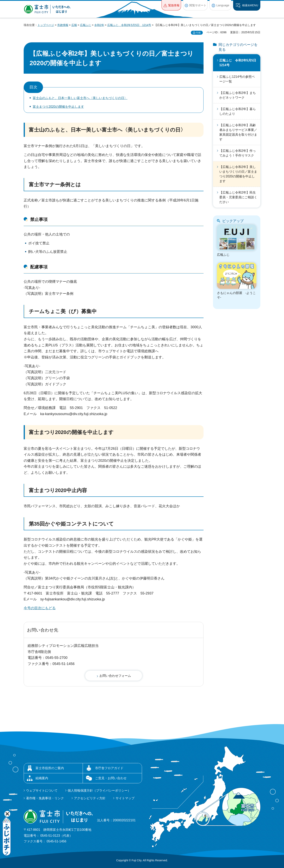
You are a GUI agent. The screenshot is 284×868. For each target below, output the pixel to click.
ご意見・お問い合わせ (111, 778)
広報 (74, 25)
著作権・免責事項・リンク (45, 798)
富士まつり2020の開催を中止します (58, 107)
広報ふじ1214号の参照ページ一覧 (237, 79)
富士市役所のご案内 (50, 768)
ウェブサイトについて (42, 791)
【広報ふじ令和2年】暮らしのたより (238, 111)
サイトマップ (125, 798)
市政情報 (63, 25)
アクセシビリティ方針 (90, 798)
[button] (171, 5)
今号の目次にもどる (40, 608)
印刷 (198, 33)
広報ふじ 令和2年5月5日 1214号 (129, 25)
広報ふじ (86, 25)
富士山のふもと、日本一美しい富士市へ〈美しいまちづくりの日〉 (80, 98)
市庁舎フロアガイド (109, 768)
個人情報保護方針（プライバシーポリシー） (99, 791)
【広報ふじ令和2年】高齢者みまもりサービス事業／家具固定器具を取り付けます (238, 132)
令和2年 (99, 25)
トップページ (46, 25)
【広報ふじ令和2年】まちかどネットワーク (238, 95)
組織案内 (42, 778)
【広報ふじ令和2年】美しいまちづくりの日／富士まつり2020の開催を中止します (238, 174)
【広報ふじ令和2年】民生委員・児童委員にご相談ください (238, 197)
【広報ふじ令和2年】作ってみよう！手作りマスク (238, 153)
